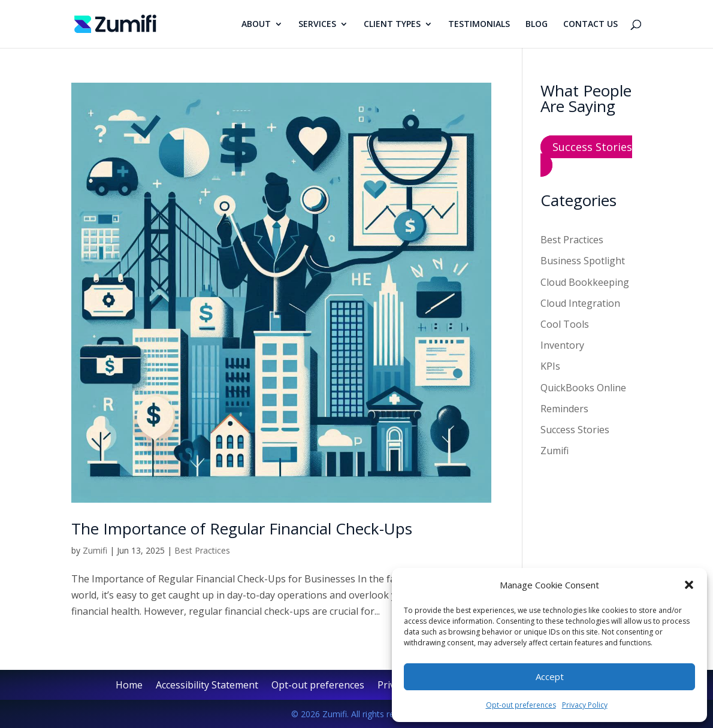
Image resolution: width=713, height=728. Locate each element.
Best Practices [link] (202, 550)
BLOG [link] (537, 25)
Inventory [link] (562, 345)
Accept (550, 676)
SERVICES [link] (317, 25)
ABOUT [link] (256, 25)
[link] (115, 23)
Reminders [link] (564, 409)
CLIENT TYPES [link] (392, 25)
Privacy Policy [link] (585, 705)
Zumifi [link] (95, 550)
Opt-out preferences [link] (521, 705)
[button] (689, 585)
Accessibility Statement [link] (207, 686)
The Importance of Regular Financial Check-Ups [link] (242, 528)
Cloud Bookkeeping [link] (585, 282)
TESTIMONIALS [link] (479, 25)
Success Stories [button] (592, 147)
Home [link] (129, 686)
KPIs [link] (550, 366)
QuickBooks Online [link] (583, 388)
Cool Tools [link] (565, 324)
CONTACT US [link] (590, 25)
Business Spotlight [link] (583, 261)
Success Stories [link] (575, 430)
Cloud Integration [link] (580, 303)
